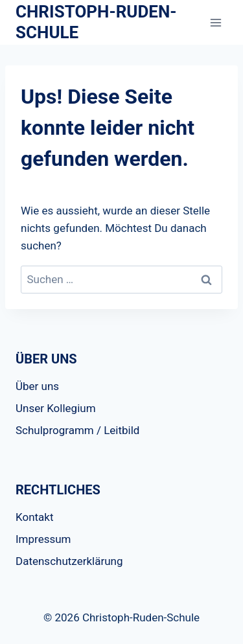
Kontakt (35, 517)
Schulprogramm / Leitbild (77, 430)
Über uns (37, 386)
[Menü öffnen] (215, 22)
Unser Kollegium (56, 408)
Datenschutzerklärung (69, 561)
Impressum (43, 539)
